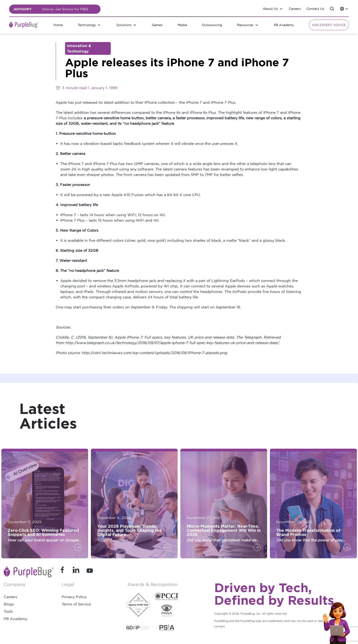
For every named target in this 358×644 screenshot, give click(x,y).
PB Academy (284, 25)
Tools (8, 611)
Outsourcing (212, 25)
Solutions (124, 25)
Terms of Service (76, 604)
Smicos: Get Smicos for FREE (65, 9)
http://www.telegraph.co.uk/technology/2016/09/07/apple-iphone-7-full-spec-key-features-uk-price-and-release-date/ (172, 343)
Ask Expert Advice (329, 25)
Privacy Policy (74, 597)
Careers (295, 9)
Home (58, 25)
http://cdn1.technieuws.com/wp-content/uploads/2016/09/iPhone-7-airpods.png (154, 353)
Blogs (9, 604)
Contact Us (315, 9)
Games (157, 25)
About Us (270, 9)
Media (182, 25)
